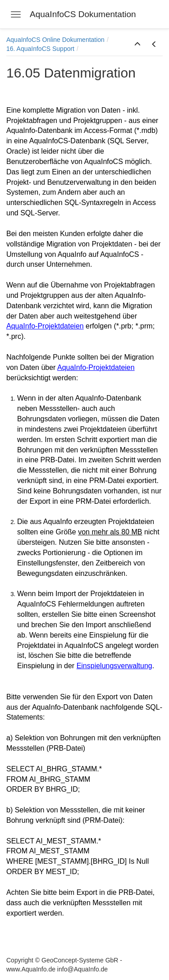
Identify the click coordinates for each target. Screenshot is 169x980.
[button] (137, 45)
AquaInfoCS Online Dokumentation (55, 40)
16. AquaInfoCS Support (40, 49)
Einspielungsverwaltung (114, 666)
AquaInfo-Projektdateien (45, 326)
